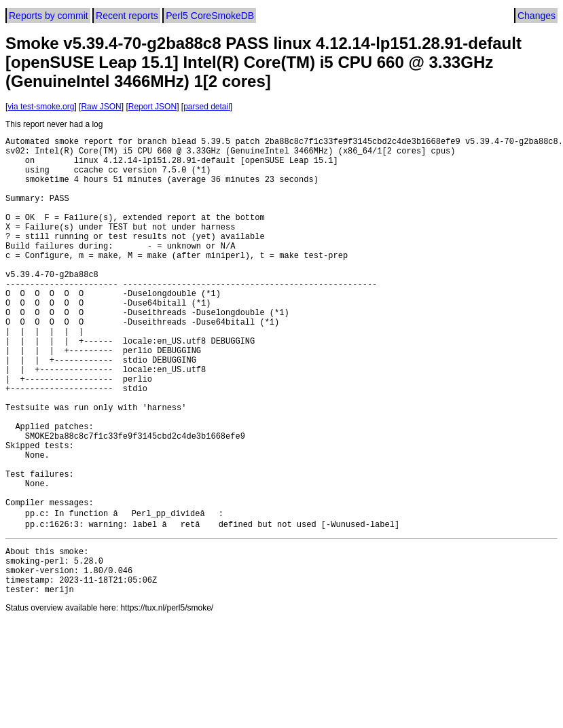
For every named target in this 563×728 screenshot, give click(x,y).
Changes (537, 16)
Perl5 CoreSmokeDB (210, 16)
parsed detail (207, 107)
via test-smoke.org (41, 107)
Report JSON (152, 107)
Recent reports (127, 16)
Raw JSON (101, 107)
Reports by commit (49, 16)
